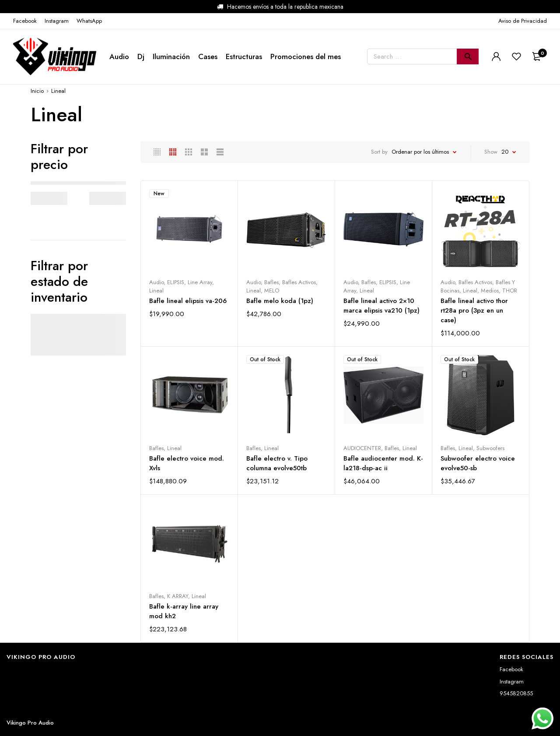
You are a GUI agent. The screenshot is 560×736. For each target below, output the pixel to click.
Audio (119, 56)
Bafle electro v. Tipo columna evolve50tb (277, 463)
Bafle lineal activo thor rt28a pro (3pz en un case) (474, 310)
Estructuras (244, 56)
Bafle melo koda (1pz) (280, 301)
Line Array (200, 282)
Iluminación (171, 56)
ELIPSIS (176, 282)
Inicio (37, 91)
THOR (510, 291)
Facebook (511, 669)
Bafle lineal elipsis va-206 (188, 301)
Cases (208, 56)
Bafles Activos (299, 282)
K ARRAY (178, 596)
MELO (272, 291)
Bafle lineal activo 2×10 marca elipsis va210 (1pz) (381, 306)
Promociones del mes (306, 56)
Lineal (156, 291)
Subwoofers (490, 448)
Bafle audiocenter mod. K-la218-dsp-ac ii (383, 463)
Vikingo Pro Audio (30, 723)
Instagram (512, 681)
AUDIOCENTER (362, 448)
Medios (490, 291)
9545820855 (516, 693)
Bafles (271, 282)
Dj (141, 56)
